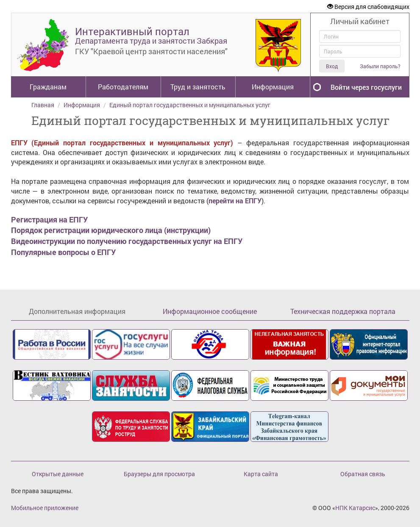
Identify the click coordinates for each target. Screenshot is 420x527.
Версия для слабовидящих (368, 7)
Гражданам (48, 87)
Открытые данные (58, 474)
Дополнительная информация (77, 311)
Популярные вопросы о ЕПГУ (63, 252)
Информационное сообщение (210, 311)
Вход (332, 66)
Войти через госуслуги (366, 87)
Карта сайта (261, 474)
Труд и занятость (198, 87)
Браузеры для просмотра (159, 474)
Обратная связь (363, 474)
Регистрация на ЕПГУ (49, 219)
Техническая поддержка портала (343, 311)
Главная (43, 105)
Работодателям (123, 87)
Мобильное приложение (45, 508)
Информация (273, 87)
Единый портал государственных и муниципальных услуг (190, 105)
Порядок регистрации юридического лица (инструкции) (111, 230)
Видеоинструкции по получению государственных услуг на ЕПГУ (127, 241)
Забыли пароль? (380, 66)
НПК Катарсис (355, 508)
